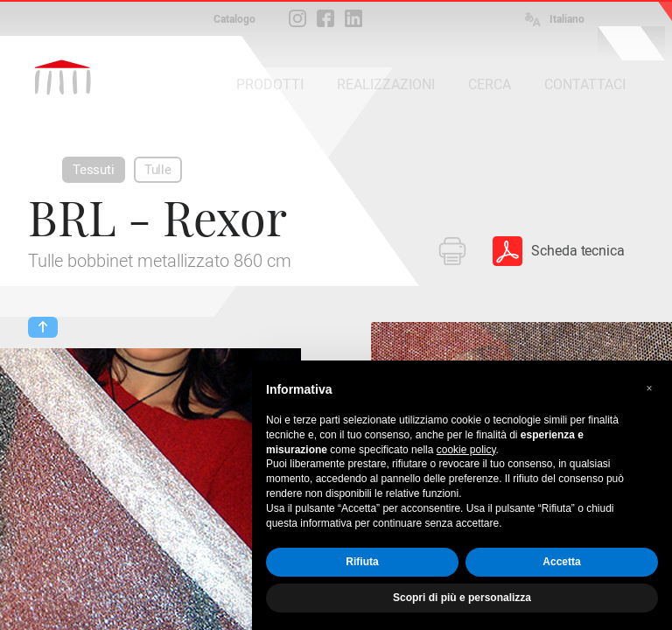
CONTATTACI (585, 84)
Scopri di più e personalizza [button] (462, 598)
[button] (649, 388)
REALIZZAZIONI (386, 84)
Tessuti (94, 170)
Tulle (158, 170)
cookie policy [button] (466, 450)
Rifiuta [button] (362, 562)
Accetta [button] (561, 562)
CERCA (490, 84)
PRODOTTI (270, 84)
